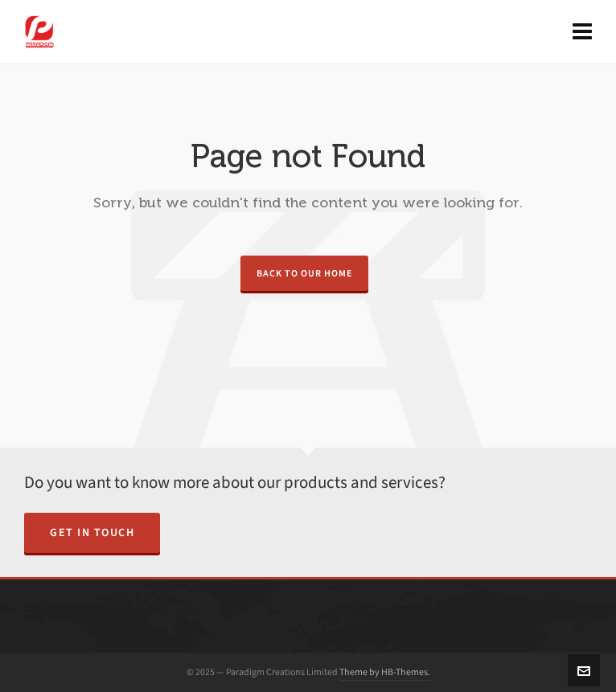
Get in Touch (92, 532)
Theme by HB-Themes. (385, 672)
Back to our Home (304, 273)
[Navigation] (582, 32)
